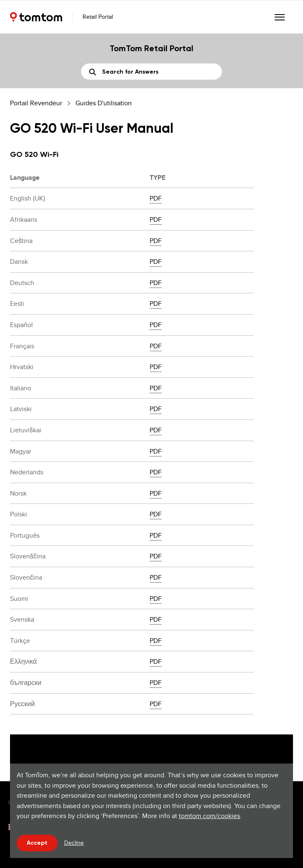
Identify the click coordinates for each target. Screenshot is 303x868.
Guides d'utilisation (104, 103)
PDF (156, 198)
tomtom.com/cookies (209, 816)
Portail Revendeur (36, 103)
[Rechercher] (152, 72)
